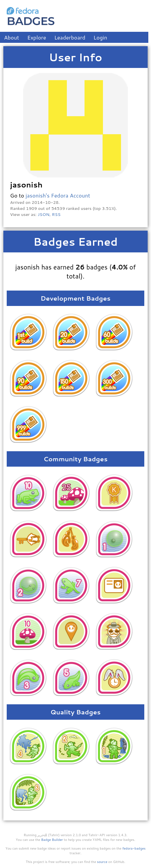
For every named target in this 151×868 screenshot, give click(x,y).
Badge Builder (52, 840)
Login (100, 37)
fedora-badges (134, 848)
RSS (56, 214)
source (102, 862)
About (12, 37)
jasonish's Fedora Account (58, 195)
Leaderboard (70, 37)
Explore (37, 37)
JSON (43, 214)
